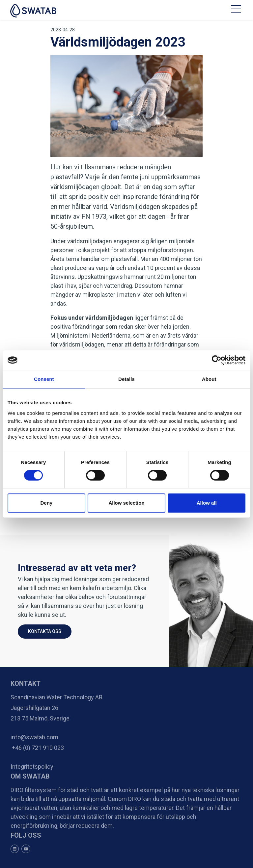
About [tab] (209, 379)
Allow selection (126, 503)
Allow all (207, 503)
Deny (46, 503)
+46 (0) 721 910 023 (37, 748)
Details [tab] (126, 379)
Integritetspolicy (32, 767)
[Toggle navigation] (237, 10)
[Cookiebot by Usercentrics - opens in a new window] (217, 360)
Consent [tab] (44, 379)
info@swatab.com (34, 737)
